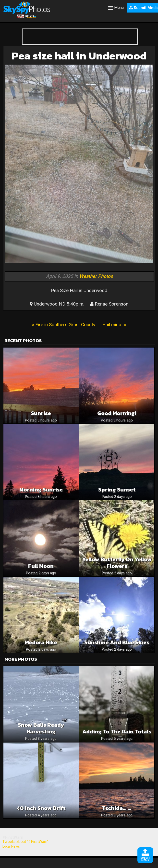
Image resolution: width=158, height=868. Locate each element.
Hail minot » (114, 325)
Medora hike (41, 642)
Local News (11, 846)
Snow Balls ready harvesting (41, 728)
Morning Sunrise (41, 490)
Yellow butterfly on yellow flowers (117, 563)
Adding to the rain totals (117, 732)
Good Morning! (117, 413)
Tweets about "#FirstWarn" (25, 842)
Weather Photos (96, 276)
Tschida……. (117, 808)
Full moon (41, 566)
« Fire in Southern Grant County (64, 325)
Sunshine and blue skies (117, 642)
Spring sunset (117, 490)
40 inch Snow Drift (41, 808)
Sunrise (41, 413)
